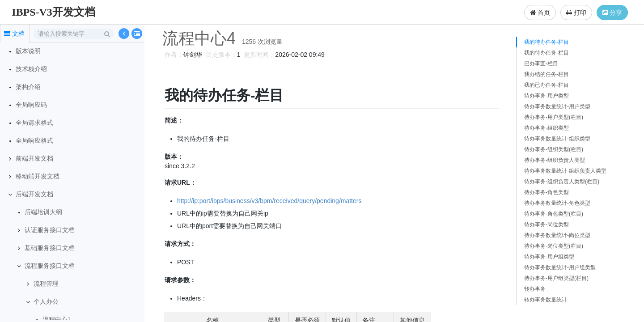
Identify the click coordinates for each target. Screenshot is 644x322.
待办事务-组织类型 (547, 128)
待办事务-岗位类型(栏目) (554, 246)
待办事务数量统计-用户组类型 (560, 267)
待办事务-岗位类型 (547, 225)
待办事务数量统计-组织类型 (557, 139)
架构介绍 (28, 87)
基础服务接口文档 (50, 248)
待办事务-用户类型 (547, 96)
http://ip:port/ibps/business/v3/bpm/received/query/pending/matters (268, 201)
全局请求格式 (34, 123)
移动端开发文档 (38, 176)
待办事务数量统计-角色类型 (557, 203)
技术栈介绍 (31, 69)
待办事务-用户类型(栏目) (554, 117)
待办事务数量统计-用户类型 (557, 106)
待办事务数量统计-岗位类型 (557, 235)
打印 (576, 13)
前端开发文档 (34, 159)
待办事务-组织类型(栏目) (554, 149)
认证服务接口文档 (50, 230)
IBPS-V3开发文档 (53, 12)
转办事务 (535, 289)
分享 (612, 13)
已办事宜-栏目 (541, 64)
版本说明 (28, 51)
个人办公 (46, 302)
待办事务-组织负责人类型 (555, 160)
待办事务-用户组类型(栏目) (556, 278)
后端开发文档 (34, 194)
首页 (540, 13)
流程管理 (46, 284)
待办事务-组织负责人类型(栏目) (562, 182)
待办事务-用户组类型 (549, 257)
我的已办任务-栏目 (547, 85)
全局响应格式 (34, 141)
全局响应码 (31, 105)
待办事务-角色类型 (547, 192)
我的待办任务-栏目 (547, 42)
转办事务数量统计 (546, 300)
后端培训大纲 (43, 212)
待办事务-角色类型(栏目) (554, 214)
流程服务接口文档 (50, 266)
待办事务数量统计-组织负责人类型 (565, 171)
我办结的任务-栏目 (547, 74)
